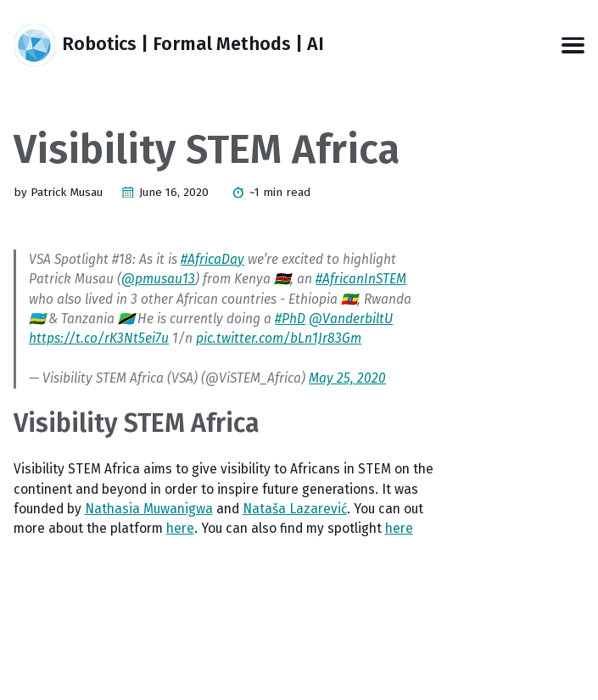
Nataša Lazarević (295, 509)
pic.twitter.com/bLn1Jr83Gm (279, 338)
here (180, 528)
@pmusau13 (158, 279)
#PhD (290, 319)
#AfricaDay (212, 259)
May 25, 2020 (347, 378)
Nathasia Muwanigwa (149, 509)
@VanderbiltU (351, 319)
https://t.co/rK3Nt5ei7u (99, 338)
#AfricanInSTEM (361, 279)
